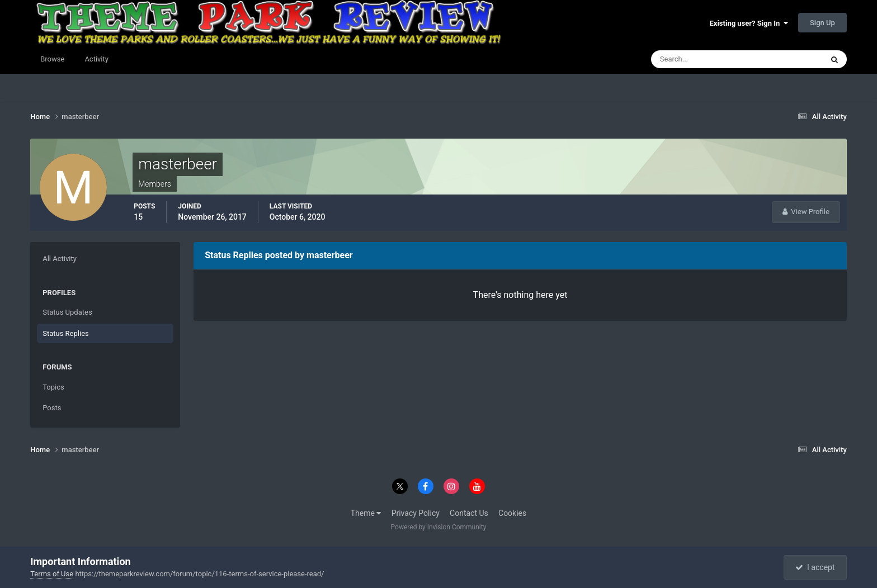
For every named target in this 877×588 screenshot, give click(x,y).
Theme (366, 513)
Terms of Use (52, 574)
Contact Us (469, 513)
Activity (96, 59)
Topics (53, 387)
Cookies (512, 513)
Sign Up (822, 23)
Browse (52, 59)
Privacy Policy (416, 513)
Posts (52, 408)
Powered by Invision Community (439, 527)
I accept (815, 567)
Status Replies (66, 333)
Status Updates (67, 312)
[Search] (703, 59)
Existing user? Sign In (749, 23)
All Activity (60, 259)
